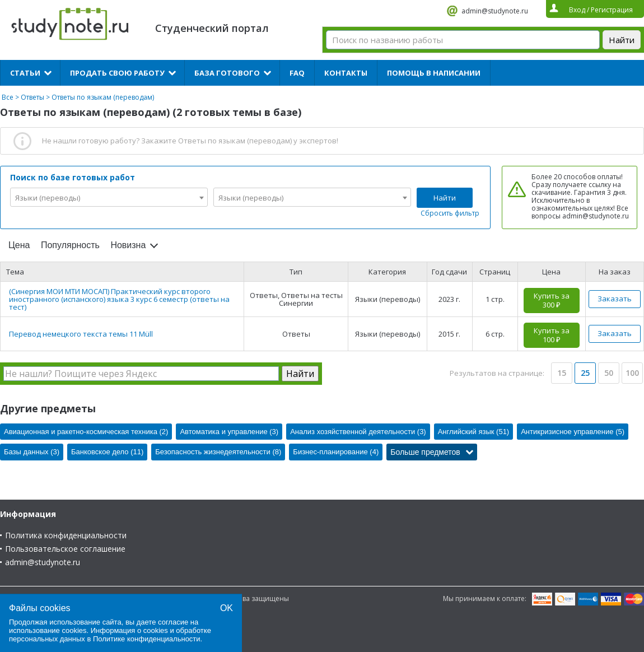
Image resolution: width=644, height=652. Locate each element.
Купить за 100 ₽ (552, 335)
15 (562, 373)
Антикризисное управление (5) (573, 432)
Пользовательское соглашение (65, 549)
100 (632, 373)
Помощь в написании (434, 73)
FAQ (297, 73)
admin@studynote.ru (495, 11)
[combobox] (109, 197)
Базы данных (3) (32, 452)
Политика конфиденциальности (66, 535)
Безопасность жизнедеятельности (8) (218, 452)
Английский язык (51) (474, 432)
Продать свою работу (117, 73)
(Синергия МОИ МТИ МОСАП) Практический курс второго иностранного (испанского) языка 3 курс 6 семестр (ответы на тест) (119, 299)
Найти (445, 198)
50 (609, 373)
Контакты (346, 73)
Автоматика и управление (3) (229, 432)
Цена (19, 245)
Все (8, 97)
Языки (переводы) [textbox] (48, 198)
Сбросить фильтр (450, 213)
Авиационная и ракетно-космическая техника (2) (86, 432)
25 (585, 373)
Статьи (25, 73)
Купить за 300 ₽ (552, 300)
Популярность (70, 245)
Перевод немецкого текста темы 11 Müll (81, 334)
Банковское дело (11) (107, 452)
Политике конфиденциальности (147, 639)
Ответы (32, 97)
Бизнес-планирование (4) (336, 452)
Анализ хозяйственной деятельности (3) (358, 432)
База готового (227, 73)
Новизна (128, 245)
